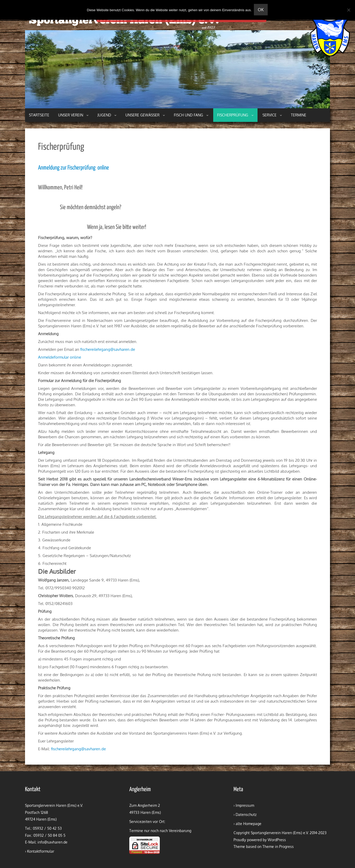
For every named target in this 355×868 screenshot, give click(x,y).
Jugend (107, 115)
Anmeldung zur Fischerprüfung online (74, 168)
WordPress (277, 840)
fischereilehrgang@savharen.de (108, 349)
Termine (299, 115)
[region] (178, 69)
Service (272, 115)
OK (261, 10)
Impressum (245, 805)
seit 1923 (208, 27)
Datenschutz (246, 814)
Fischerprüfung (235, 115)
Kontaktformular (41, 851)
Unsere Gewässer (145, 115)
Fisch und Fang (191, 115)
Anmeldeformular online (60, 357)
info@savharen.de (53, 842)
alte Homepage (249, 824)
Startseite (39, 115)
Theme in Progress (278, 847)
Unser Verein (73, 115)
